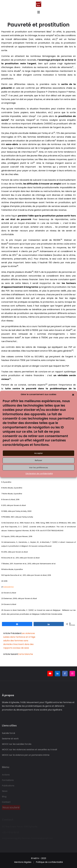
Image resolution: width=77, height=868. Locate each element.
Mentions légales (23, 862)
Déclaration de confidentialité (39, 474)
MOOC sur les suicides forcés (17, 746)
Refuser (38, 460)
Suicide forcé (9, 735)
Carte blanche (25, 654)
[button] (73, 394)
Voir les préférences (39, 467)
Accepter (39, 453)
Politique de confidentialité (49, 862)
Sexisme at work (10, 740)
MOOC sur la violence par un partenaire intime (26, 756)
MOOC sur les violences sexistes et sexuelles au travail (29, 751)
